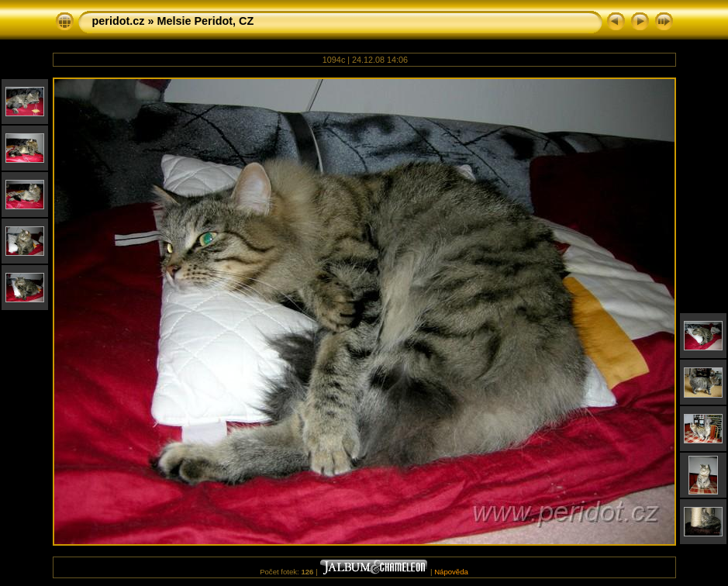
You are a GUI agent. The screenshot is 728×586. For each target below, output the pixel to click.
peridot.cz (119, 21)
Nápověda (451, 572)
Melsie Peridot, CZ (205, 21)
